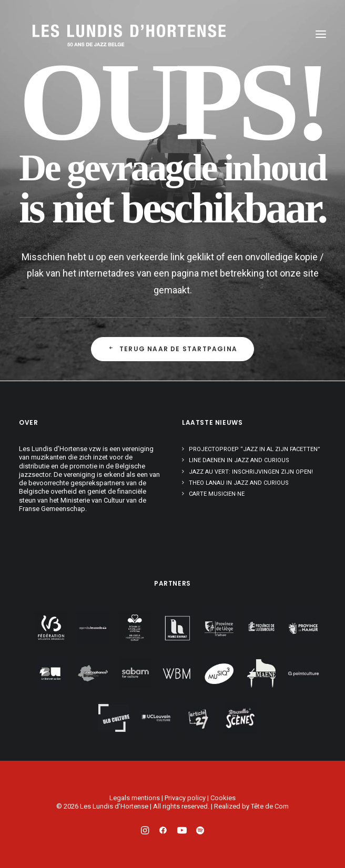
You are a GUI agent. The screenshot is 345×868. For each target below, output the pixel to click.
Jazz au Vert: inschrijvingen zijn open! (251, 472)
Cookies (223, 798)
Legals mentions (135, 798)
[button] (321, 34)
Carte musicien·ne (217, 494)
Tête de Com (270, 806)
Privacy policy (185, 798)
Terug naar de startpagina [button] (172, 349)
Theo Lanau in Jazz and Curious (239, 483)
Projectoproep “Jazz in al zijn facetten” (255, 449)
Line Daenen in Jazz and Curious (239, 460)
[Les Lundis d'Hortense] (82, 34)
